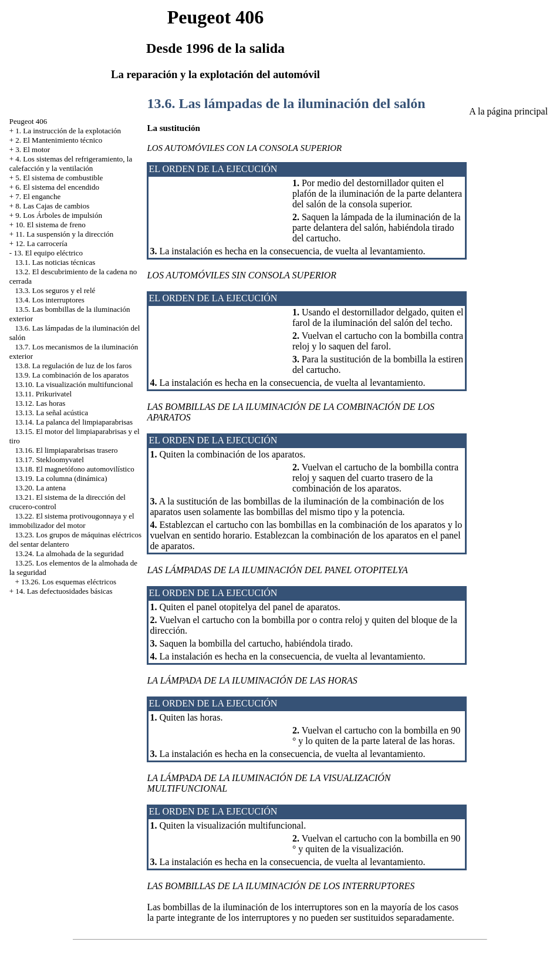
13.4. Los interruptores (49, 300)
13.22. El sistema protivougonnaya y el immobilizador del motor (72, 521)
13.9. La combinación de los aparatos (72, 375)
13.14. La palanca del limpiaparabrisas (74, 422)
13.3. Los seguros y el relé (55, 290)
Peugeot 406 (28, 121)
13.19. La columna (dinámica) (61, 478)
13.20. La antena (40, 488)
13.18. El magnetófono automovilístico (74, 469)
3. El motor (33, 149)
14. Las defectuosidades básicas (64, 591)
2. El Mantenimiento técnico (59, 140)
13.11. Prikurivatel (43, 394)
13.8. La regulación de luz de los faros (73, 366)
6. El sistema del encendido (57, 187)
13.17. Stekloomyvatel (49, 460)
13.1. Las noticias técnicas (55, 262)
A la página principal (508, 111)
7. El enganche (38, 196)
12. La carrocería (41, 243)
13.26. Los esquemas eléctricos (69, 582)
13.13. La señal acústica (51, 413)
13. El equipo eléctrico (48, 253)
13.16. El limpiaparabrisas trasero (66, 450)
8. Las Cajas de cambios (52, 206)
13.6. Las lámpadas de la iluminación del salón (286, 103)
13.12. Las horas (40, 403)
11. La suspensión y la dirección (64, 234)
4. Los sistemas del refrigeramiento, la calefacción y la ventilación (71, 164)
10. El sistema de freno (50, 225)
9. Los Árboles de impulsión (59, 215)
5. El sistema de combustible (59, 178)
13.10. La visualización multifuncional (74, 384)
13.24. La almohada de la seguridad (69, 553)
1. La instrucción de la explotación (68, 131)
